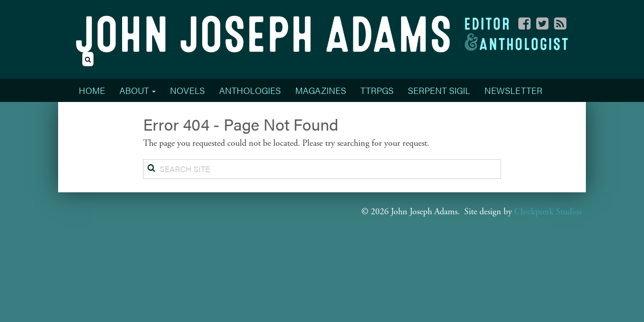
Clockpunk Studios (548, 212)
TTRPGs (377, 90)
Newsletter (513, 90)
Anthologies (250, 90)
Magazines (321, 90)
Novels (187, 90)
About (138, 90)
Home (92, 90)
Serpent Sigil (439, 90)
